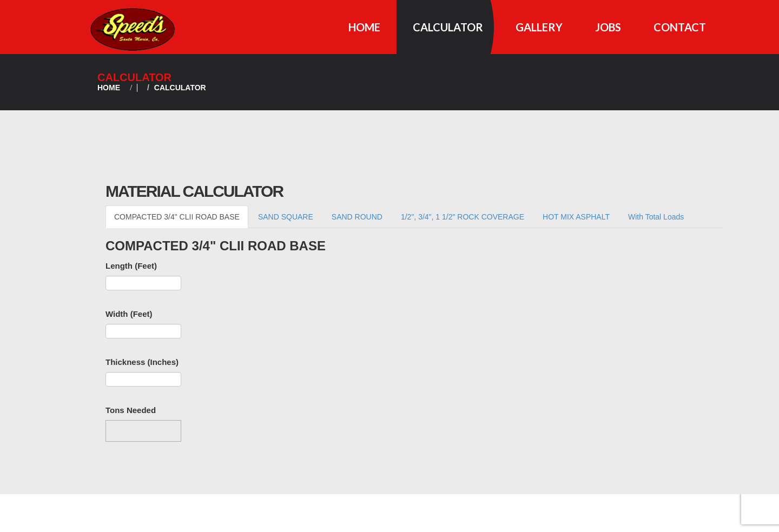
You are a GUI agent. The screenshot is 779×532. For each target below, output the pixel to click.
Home (364, 27)
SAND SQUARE (286, 217)
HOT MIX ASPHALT (576, 217)
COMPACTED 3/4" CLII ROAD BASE (177, 217)
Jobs (608, 27)
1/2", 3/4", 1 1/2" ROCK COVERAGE (463, 217)
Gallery (539, 27)
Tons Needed (131, 410)
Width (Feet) (129, 314)
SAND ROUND (357, 217)
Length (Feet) (131, 266)
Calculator (448, 27)
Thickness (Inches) (142, 362)
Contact (680, 27)
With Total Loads (656, 217)
